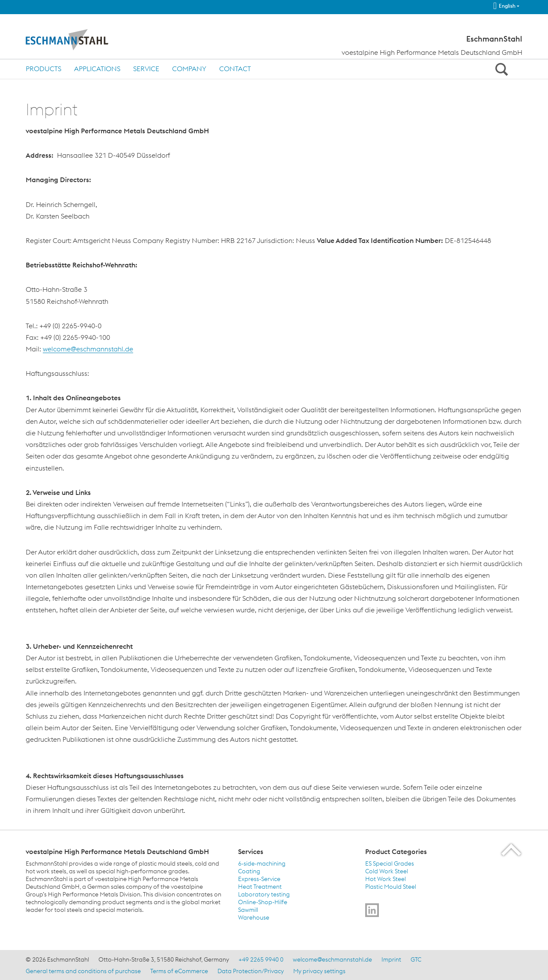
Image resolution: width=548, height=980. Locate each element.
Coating (249, 871)
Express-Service (259, 879)
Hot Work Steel (386, 879)
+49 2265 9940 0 (261, 959)
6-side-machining (262, 863)
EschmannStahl (494, 39)
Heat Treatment (260, 887)
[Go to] (372, 910)
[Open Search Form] (500, 69)
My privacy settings (319, 971)
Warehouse (254, 917)
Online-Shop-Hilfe (263, 902)
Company (189, 69)
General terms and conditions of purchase (83, 971)
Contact (235, 69)
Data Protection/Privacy (251, 971)
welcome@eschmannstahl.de (88, 349)
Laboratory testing (264, 894)
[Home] (85, 40)
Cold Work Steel (387, 871)
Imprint (391, 959)
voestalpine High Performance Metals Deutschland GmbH (432, 52)
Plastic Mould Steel (391, 887)
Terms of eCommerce (179, 971)
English (504, 6)
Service (146, 69)
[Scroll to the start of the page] (512, 850)
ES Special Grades (390, 863)
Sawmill (248, 910)
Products (43, 69)
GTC (416, 959)
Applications (97, 69)
